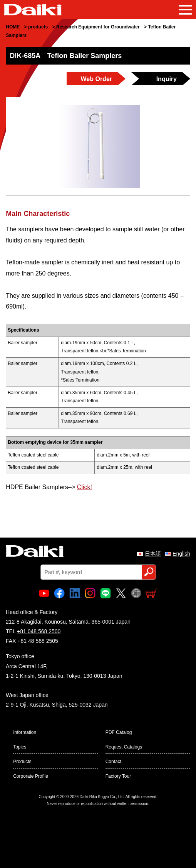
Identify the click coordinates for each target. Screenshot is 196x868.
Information (25, 732)
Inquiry (167, 79)
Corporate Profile (31, 776)
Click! (85, 487)
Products (22, 762)
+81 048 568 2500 (39, 631)
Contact (113, 762)
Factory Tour (118, 776)
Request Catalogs (124, 747)
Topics (20, 747)
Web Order (97, 79)
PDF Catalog (119, 732)
